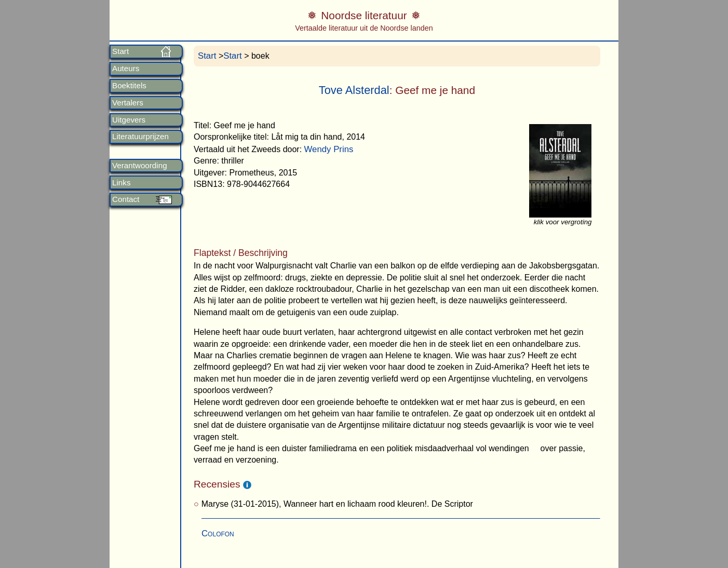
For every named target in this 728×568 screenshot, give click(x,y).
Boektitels (129, 86)
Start (120, 51)
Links (121, 183)
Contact (126, 199)
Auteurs (126, 69)
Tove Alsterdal (354, 90)
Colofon (218, 533)
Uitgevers (129, 120)
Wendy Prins (329, 149)
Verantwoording (140, 166)
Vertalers (128, 103)
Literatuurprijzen (140, 137)
